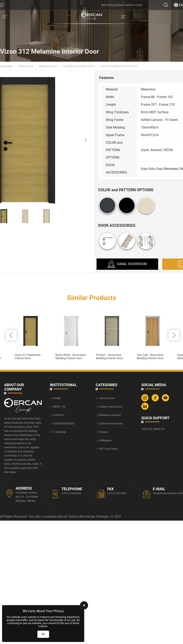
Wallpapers (105, 554)
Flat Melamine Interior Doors (79, 66)
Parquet (103, 545)
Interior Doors (26, 66)
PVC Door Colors (108, 562)
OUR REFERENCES (64, 537)
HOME (57, 512)
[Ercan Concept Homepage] (92, 17)
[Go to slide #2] (25, 216)
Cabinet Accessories (111, 537)
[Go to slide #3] (46, 216)
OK (43, 634)
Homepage (6, 66)
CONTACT (59, 529)
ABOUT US (59, 520)
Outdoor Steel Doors (110, 520)
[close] (84, 605)
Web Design (87, 630)
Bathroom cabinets (110, 529)
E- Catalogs (60, 545)
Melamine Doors (48, 66)
